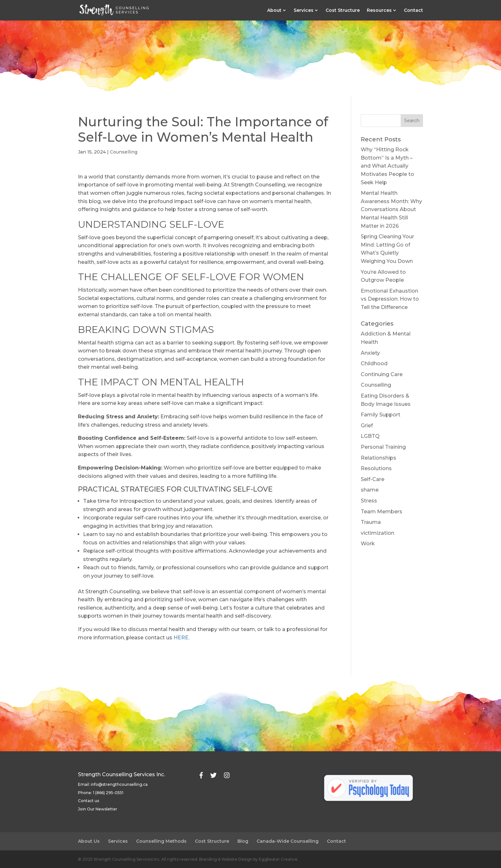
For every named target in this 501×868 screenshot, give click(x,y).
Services (304, 11)
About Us (89, 841)
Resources (379, 11)
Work (368, 544)
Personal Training (383, 447)
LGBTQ (370, 436)
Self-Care (373, 479)
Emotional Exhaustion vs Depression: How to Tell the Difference (390, 299)
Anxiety (370, 353)
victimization (378, 533)
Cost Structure (343, 11)
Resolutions (376, 468)
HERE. (181, 638)
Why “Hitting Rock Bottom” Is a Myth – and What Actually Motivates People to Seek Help (387, 166)
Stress (369, 501)
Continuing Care (382, 374)
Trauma (371, 522)
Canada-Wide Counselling (288, 841)
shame (370, 490)
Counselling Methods (161, 841)
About (274, 11)
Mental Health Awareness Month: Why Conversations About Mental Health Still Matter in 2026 (391, 209)
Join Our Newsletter (98, 809)
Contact (413, 11)
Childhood (374, 363)
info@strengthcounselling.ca (119, 784)
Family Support (381, 415)
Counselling (124, 152)
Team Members (382, 512)
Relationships (378, 458)
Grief (367, 426)
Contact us (89, 801)
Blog (243, 841)
